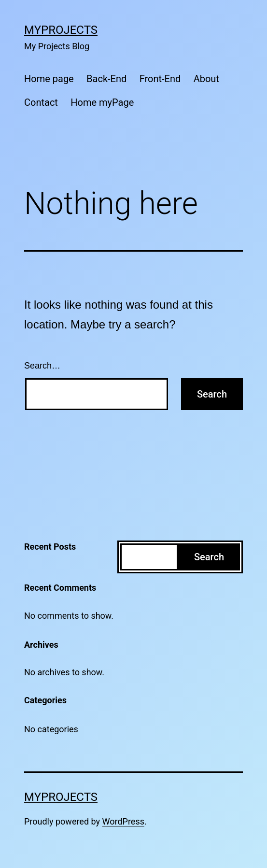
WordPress (123, 821)
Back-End (106, 79)
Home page (49, 79)
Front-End (160, 79)
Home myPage (102, 102)
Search (209, 557)
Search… (42, 366)
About (206, 79)
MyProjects (61, 30)
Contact (41, 102)
